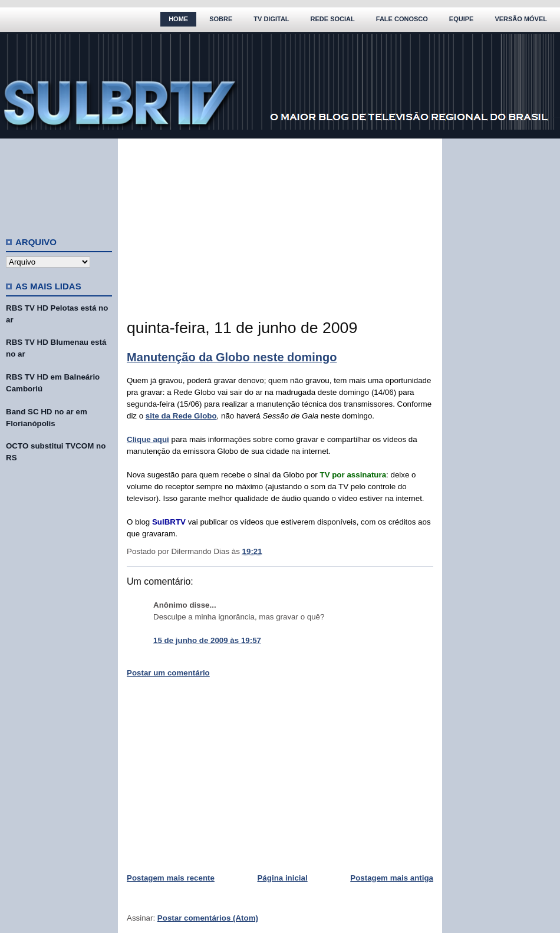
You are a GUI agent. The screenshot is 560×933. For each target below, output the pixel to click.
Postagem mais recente (171, 878)
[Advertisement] (59, 183)
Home (178, 19)
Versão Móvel (521, 19)
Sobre (221, 19)
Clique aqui (148, 439)
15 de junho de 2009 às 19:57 (207, 640)
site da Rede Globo (181, 416)
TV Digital (271, 19)
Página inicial (282, 878)
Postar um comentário (168, 673)
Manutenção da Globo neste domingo (232, 357)
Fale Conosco (402, 19)
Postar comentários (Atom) (208, 918)
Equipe (462, 19)
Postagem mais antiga (392, 878)
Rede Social (333, 19)
